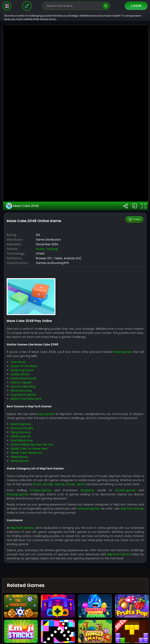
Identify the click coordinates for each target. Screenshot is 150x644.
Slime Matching (33, 525)
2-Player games (50, 633)
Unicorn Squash (33, 517)
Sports (126, 623)
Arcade (89, 623)
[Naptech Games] (27, 6)
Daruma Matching (35, 521)
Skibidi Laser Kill (33, 575)
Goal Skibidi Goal (34, 579)
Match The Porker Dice (38, 534)
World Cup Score (34, 505)
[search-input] (73, 6)
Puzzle (52, 384)
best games (58, 549)
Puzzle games (135, 487)
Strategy (64, 384)
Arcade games (127, 633)
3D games (93, 633)
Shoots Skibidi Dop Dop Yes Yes (44, 583)
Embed (135, 354)
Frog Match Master (35, 530)
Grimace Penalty (34, 567)
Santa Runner (32, 600)
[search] (106, 6)
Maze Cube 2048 (35, 341)
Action (77, 623)
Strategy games (30, 637)
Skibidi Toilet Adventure (38, 592)
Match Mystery (33, 563)
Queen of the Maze (36, 501)
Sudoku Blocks (32, 509)
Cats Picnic (30, 497)
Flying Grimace (33, 571)
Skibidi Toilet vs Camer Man (41, 588)
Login (136, 6)
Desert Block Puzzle (36, 513)
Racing (102, 623)
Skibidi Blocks (31, 596)
